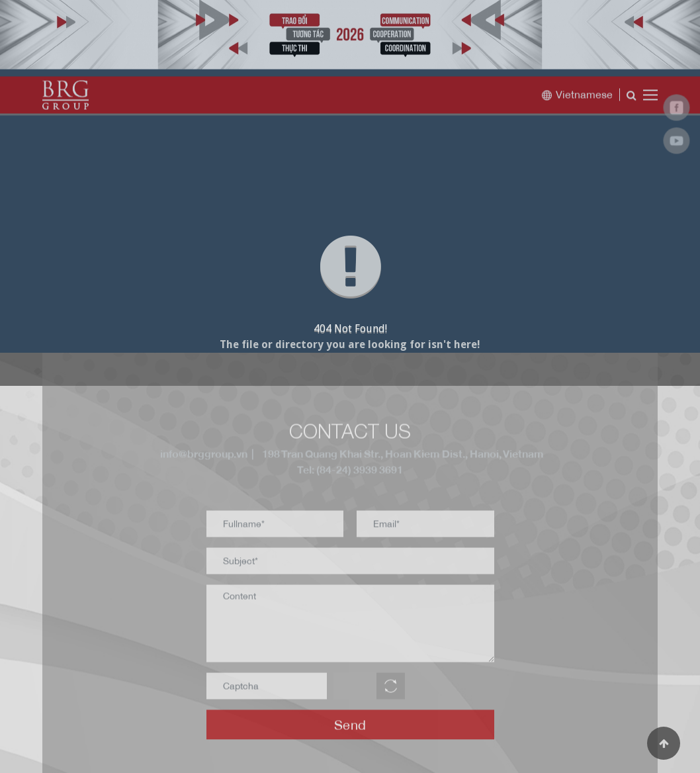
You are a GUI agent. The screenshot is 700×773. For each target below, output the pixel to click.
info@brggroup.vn (202, 457)
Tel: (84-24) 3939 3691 (350, 473)
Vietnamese (577, 98)
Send (350, 728)
